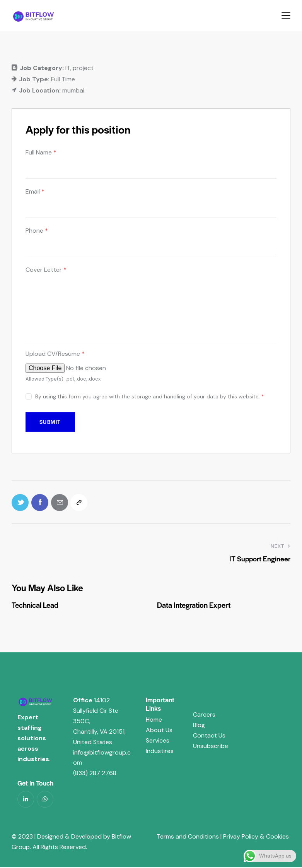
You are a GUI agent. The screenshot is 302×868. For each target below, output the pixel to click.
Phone (37, 231)
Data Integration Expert (194, 606)
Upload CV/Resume (55, 354)
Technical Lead (35, 606)
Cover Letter (46, 270)
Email (35, 191)
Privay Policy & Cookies (255, 837)
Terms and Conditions (188, 837)
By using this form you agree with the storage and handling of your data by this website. (150, 396)
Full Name (41, 152)
